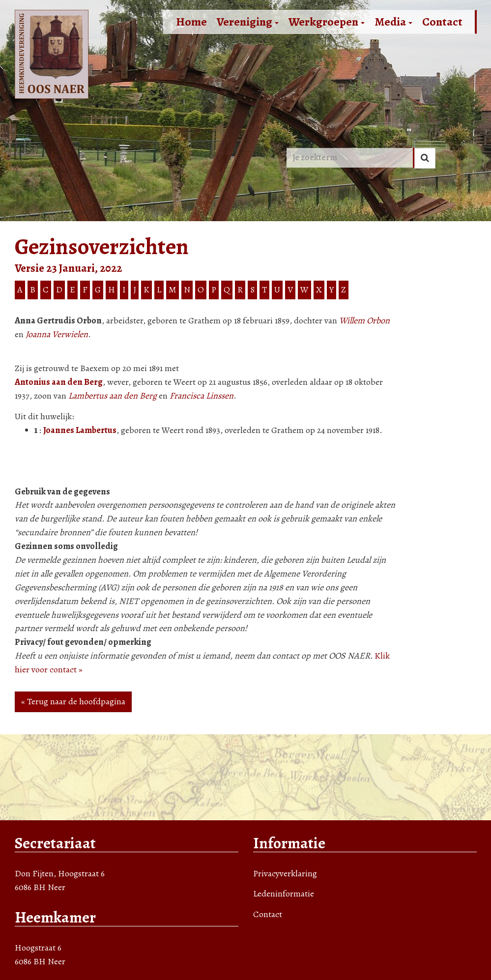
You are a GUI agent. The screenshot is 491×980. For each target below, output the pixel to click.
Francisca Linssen (202, 396)
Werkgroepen (327, 22)
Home (191, 22)
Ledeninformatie (284, 894)
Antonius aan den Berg (59, 382)
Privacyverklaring (285, 873)
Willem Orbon (364, 320)
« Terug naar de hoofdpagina (73, 701)
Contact (442, 22)
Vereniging (248, 22)
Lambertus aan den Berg (113, 396)
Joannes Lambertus (80, 430)
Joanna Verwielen (57, 334)
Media (393, 22)
